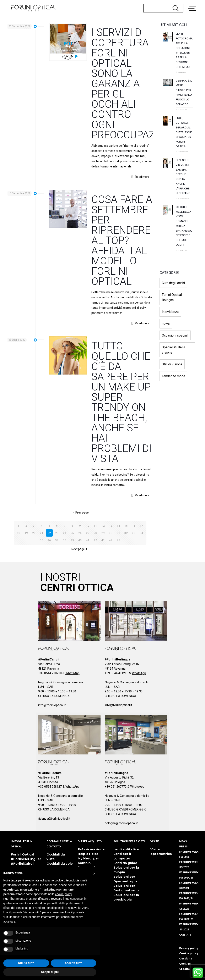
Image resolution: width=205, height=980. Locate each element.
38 (65, 540)
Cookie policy (189, 953)
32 (126, 533)
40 (80, 540)
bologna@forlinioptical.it (121, 823)
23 (57, 533)
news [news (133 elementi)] (166, 364)
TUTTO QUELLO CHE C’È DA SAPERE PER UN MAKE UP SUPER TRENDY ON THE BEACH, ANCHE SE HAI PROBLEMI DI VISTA (122, 402)
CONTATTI (186, 935)
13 (111, 526)
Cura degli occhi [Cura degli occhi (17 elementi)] (173, 324)
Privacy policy (189, 948)
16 (134, 526)
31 (118, 533)
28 (95, 533)
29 (103, 533)
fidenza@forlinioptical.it (54, 819)
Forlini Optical (22, 854)
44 (111, 540)
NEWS (183, 841)
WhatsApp (72, 673)
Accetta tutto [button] (74, 963)
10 (88, 526)
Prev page (80, 513)
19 (26, 533)
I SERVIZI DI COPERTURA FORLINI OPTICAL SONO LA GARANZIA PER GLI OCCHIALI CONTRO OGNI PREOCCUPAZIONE (134, 84)
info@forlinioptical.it (52, 705)
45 (118, 540)
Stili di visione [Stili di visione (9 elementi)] (172, 405)
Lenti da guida (125, 863)
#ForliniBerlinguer (26, 859)
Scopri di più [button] (50, 972)
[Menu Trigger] (194, 5)
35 (42, 540)
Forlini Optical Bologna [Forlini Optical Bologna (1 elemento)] (172, 338)
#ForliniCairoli (23, 863)
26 (80, 533)
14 (118, 526)
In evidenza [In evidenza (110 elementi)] (170, 352)
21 (42, 533)
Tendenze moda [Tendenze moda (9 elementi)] (173, 417)
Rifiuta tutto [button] (26, 963)
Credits (184, 969)
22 (49, 533)
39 (72, 540)
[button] (94, 874)
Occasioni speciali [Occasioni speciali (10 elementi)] (175, 376)
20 (34, 533)
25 (72, 533)
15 (126, 526)
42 (95, 540)
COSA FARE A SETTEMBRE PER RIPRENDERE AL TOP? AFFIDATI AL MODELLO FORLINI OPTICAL (122, 240)
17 (141, 526)
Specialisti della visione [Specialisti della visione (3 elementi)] (173, 391)
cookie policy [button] (63, 894)
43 (103, 540)
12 (103, 526)
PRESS (183, 846)
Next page (80, 549)
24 (65, 533)
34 (141, 533)
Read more (142, 177)
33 (134, 533)
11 (95, 526)
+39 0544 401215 (116, 673)
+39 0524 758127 (50, 787)
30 (111, 533)
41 (88, 540)
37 (57, 540)
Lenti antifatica (126, 849)
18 (18, 533)
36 (49, 540)
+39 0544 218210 (50, 673)
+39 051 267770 (116, 787)
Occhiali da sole (60, 863)
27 (88, 533)
